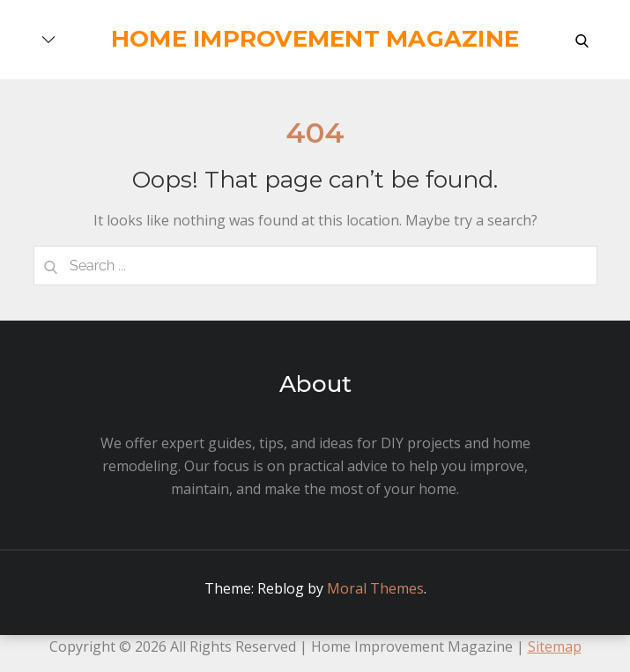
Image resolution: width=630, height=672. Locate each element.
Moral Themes (375, 588)
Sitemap (555, 646)
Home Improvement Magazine (315, 39)
